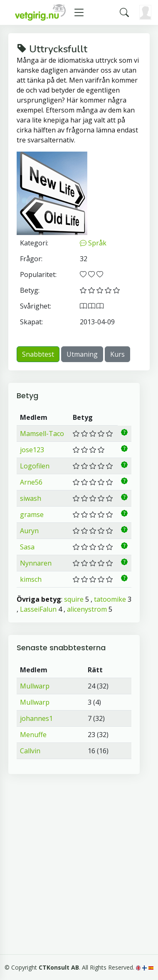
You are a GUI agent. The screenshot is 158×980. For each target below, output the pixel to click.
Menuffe (33, 735)
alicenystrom (87, 609)
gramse (32, 514)
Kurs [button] (117, 354)
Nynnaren (36, 563)
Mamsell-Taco (42, 434)
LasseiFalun (38, 609)
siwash (31, 498)
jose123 (32, 450)
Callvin (30, 751)
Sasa (27, 547)
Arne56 (31, 482)
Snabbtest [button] (38, 354)
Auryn (29, 531)
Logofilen (35, 466)
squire (74, 599)
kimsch (31, 579)
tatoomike (110, 599)
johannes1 (36, 718)
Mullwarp (35, 686)
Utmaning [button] (82, 354)
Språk (93, 243)
